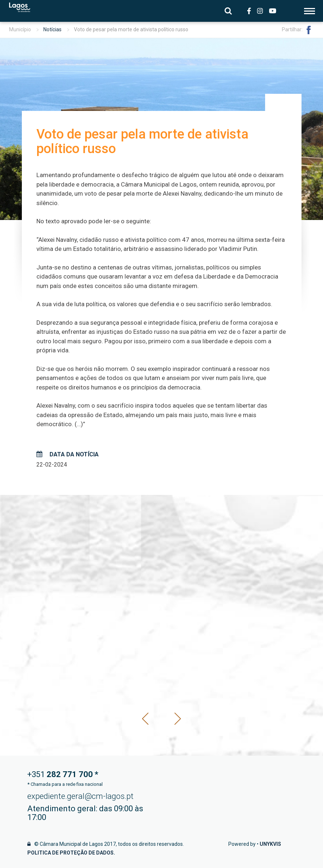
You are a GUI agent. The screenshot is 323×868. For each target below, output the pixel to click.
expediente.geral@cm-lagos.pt (80, 796)
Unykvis (270, 844)
